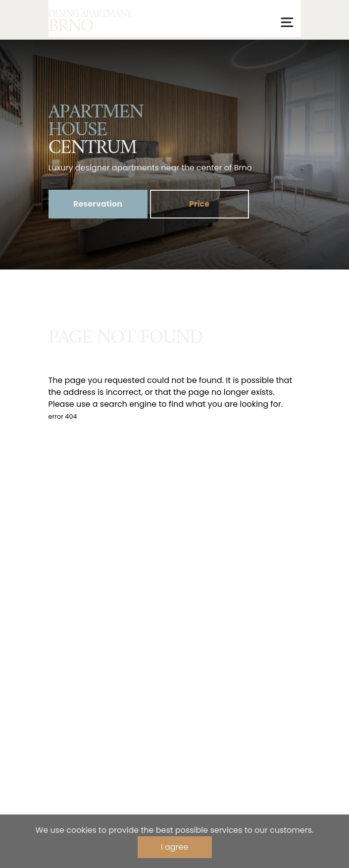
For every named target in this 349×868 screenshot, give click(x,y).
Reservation (98, 204)
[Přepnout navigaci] (287, 22)
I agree (175, 847)
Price (199, 204)
